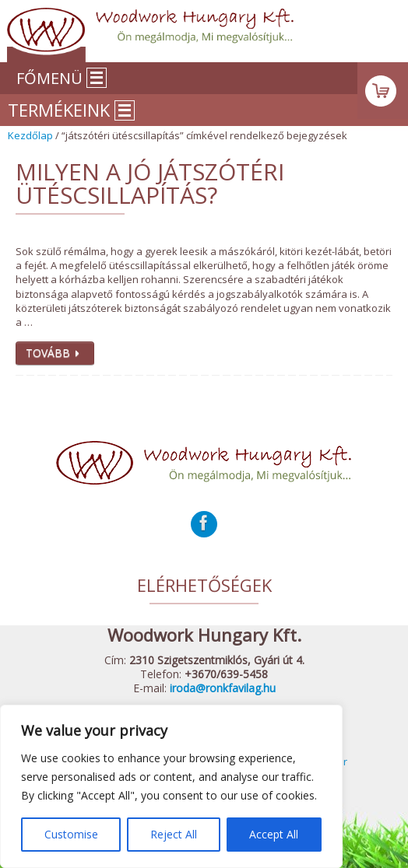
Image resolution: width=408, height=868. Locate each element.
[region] (171, 786)
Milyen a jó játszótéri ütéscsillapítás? (150, 183)
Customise (71, 834)
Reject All (174, 834)
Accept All (274, 834)
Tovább (55, 353)
